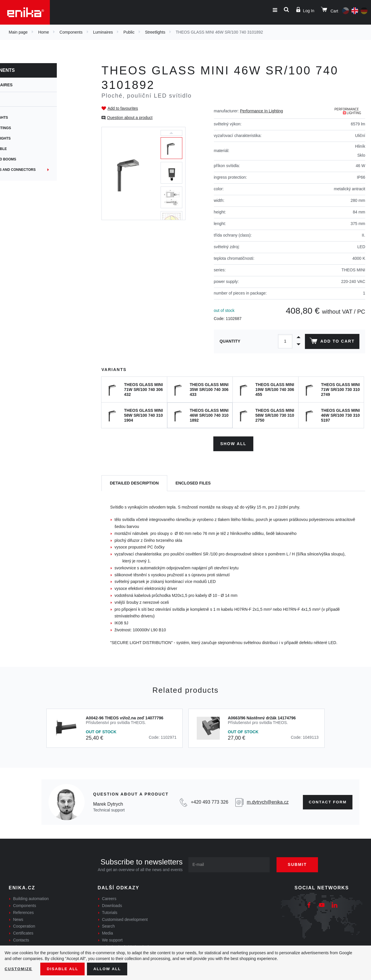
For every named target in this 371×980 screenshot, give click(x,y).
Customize (19, 969)
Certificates (23, 932)
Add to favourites (123, 108)
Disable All (65, 969)
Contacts (21, 939)
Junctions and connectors (39, 170)
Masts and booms (29, 159)
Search (108, 925)
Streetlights (155, 32)
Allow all (111, 969)
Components (71, 32)
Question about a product (130, 118)
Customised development (125, 918)
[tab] (134, 482)
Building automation (31, 898)
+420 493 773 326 (207, 801)
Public (129, 32)
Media (108, 932)
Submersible (24, 149)
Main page (18, 32)
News (18, 918)
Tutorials (110, 911)
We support (112, 939)
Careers (109, 898)
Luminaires (103, 32)
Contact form (326, 801)
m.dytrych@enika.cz (265, 801)
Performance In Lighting (262, 111)
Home (44, 32)
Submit (301, 864)
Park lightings (26, 128)
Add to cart (331, 342)
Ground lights (26, 138)
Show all (233, 443)
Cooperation (24, 925)
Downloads (112, 905)
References (23, 911)
